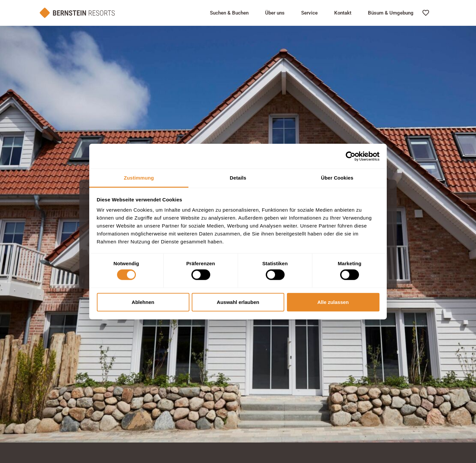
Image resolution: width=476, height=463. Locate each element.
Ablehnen (143, 302)
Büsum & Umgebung (391, 13)
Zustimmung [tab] (139, 178)
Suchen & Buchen (229, 13)
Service (309, 13)
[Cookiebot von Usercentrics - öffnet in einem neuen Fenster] (351, 156)
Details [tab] (238, 178)
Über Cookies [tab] (337, 178)
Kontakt (343, 13)
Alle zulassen (333, 302)
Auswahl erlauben (238, 302)
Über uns (275, 13)
